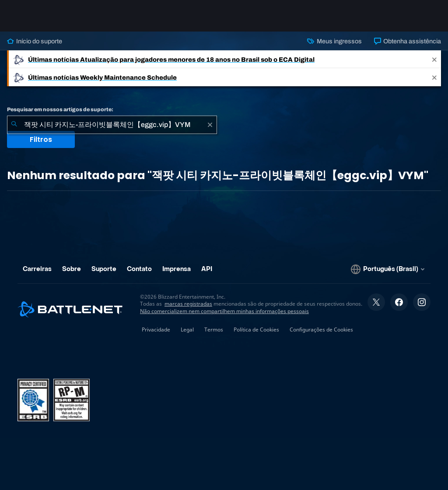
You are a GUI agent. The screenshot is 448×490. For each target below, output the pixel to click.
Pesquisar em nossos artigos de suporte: (60, 109)
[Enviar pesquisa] (14, 125)
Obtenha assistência (408, 41)
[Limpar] (210, 125)
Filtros (41, 139)
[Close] (434, 59)
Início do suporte (35, 41)
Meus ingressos (334, 41)
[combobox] (112, 125)
